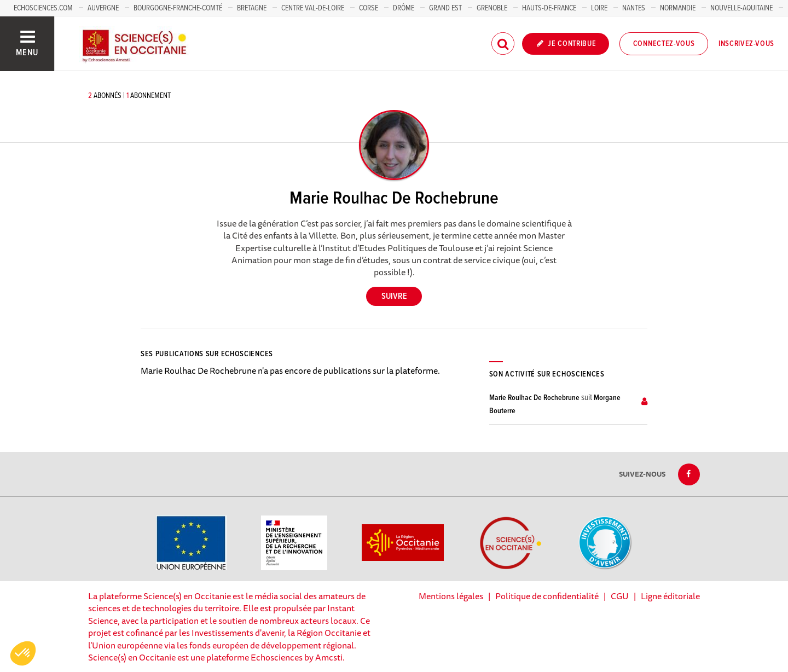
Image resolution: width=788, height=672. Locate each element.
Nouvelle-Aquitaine (741, 8)
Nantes (634, 8)
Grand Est (445, 8)
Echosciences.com (43, 8)
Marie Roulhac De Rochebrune (534, 398)
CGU (620, 596)
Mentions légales (451, 596)
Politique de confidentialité (547, 596)
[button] (23, 653)
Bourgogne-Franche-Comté (178, 8)
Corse (369, 8)
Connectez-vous (664, 44)
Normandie (678, 8)
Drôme (404, 8)
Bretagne (252, 8)
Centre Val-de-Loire (313, 8)
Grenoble (493, 8)
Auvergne (103, 8)
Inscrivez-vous (746, 44)
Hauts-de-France (549, 8)
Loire (599, 8)
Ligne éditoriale (670, 596)
